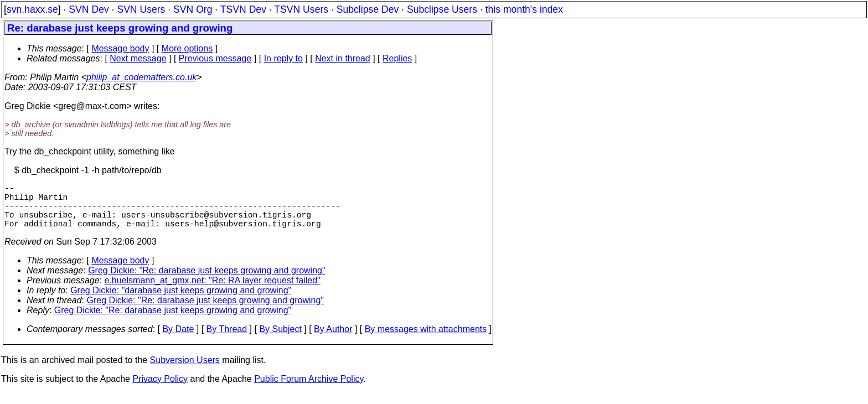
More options (187, 48)
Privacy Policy (160, 390)
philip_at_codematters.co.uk (141, 77)
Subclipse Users (442, 9)
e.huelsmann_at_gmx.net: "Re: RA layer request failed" (213, 291)
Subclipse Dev (368, 9)
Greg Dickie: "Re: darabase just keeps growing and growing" (206, 281)
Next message (138, 58)
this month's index (524, 9)
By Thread (227, 340)
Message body (120, 48)
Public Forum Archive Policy (309, 390)
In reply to (283, 58)
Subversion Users (185, 371)
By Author (333, 340)
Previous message (215, 58)
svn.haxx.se (32, 9)
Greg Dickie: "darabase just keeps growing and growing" (181, 301)
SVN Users (141, 9)
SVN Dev (89, 9)
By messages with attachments (426, 340)
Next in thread (343, 58)
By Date (178, 340)
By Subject (280, 340)
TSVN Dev (243, 9)
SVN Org (193, 9)
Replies (397, 58)
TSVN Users (301, 9)
